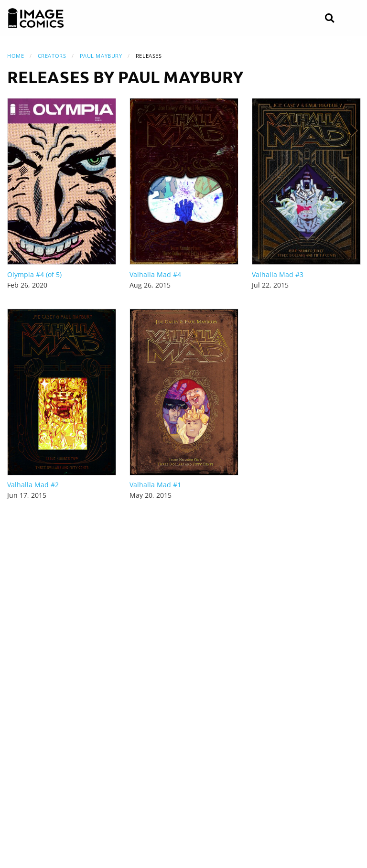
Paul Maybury (101, 56)
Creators (52, 56)
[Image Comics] (36, 18)
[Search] (329, 18)
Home (16, 56)
